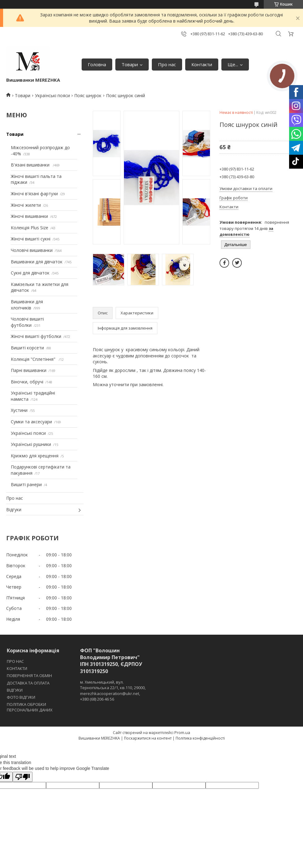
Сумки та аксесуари (31, 422)
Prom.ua (182, 732)
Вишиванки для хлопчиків (27, 305)
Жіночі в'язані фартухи (34, 194)
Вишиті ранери (26, 484)
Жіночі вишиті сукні (31, 239)
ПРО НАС (15, 661)
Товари (130, 64)
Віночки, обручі (27, 382)
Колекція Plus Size (30, 228)
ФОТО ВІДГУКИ (21, 697)
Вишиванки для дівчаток (37, 262)
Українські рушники (31, 444)
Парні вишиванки (29, 370)
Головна (97, 64)
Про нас (167, 64)
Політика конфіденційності (200, 738)
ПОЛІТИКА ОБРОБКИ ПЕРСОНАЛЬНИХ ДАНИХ (30, 707)
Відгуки (14, 510)
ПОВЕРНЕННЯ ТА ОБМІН (29, 676)
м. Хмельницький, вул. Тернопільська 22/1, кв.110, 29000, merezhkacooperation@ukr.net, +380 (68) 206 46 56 (113, 691)
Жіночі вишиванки (29, 216)
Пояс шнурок (88, 95)
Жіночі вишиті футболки (36, 336)
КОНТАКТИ (17, 668)
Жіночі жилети (26, 205)
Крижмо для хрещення (35, 456)
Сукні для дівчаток (30, 273)
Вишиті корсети (27, 348)
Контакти (202, 64)
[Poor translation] (23, 777)
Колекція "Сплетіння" (34, 359)
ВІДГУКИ (15, 690)
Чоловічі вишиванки (32, 250)
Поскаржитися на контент (148, 738)
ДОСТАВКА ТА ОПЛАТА (28, 683)
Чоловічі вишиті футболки (27, 322)
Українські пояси (52, 95)
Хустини (19, 410)
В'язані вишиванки (31, 165)
